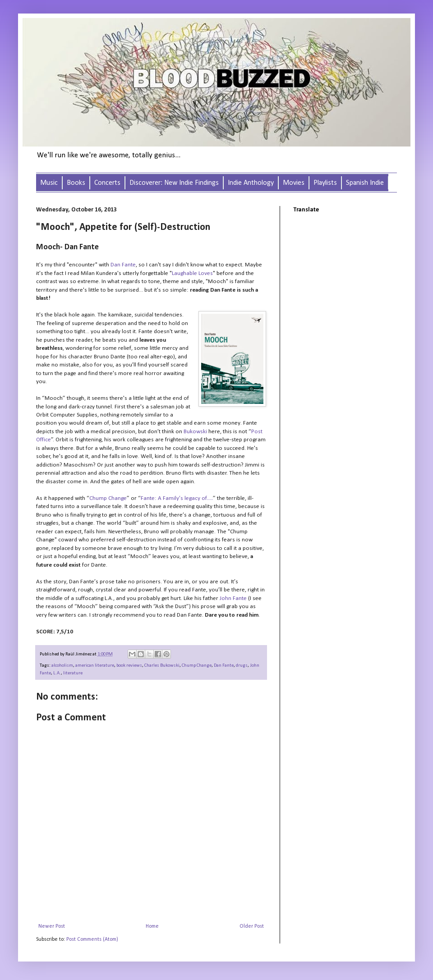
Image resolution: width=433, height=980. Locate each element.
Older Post (252, 926)
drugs (242, 666)
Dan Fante (123, 265)
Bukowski (195, 432)
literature (73, 673)
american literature (95, 666)
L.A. (57, 673)
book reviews (129, 666)
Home (152, 926)
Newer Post (52, 926)
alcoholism (62, 666)
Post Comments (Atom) (92, 939)
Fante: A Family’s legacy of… (177, 498)
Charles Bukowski (162, 666)
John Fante (233, 598)
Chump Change (108, 498)
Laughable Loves (192, 273)
